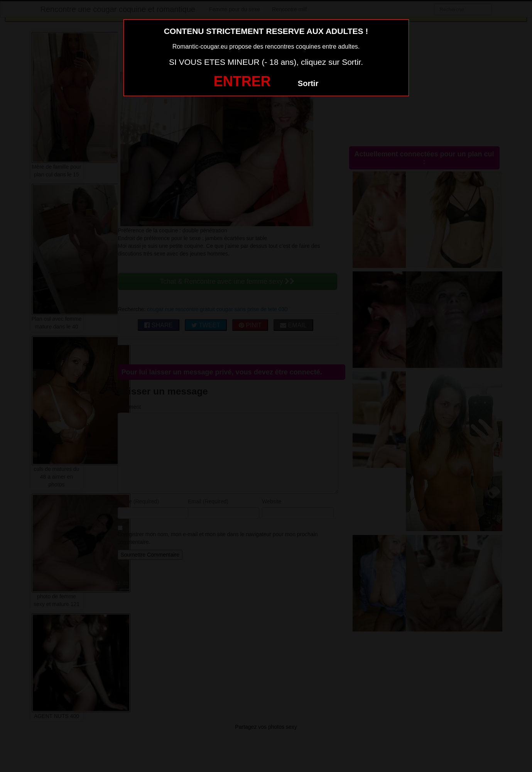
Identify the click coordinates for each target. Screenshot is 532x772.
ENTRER (242, 81)
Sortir (308, 83)
